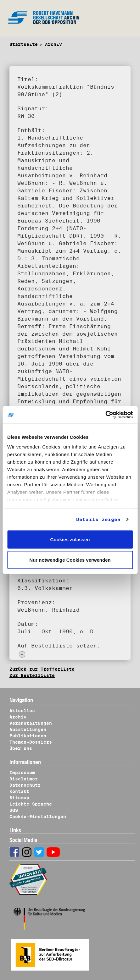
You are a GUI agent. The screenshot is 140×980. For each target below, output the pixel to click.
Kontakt (19, 791)
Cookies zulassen (70, 539)
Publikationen (28, 736)
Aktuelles (22, 711)
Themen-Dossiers (31, 742)
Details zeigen (98, 520)
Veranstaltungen (31, 723)
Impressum (22, 773)
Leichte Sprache (31, 804)
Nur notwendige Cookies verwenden (70, 560)
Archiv (53, 44)
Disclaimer (24, 779)
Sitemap (19, 798)
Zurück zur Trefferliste (42, 669)
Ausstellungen (28, 729)
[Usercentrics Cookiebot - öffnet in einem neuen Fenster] (105, 415)
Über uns (21, 748)
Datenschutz (25, 785)
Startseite (24, 44)
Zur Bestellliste (32, 675)
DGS (14, 810)
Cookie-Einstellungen (38, 817)
